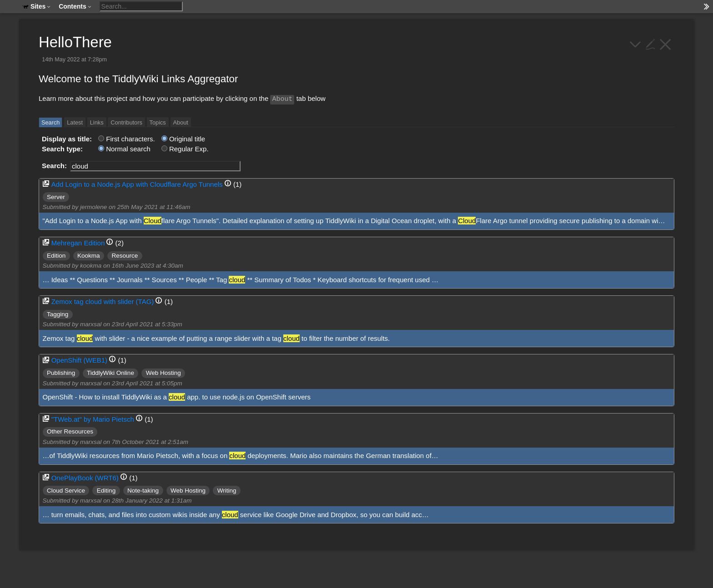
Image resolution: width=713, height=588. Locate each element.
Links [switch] (97, 122)
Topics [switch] (158, 122)
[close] (665, 43)
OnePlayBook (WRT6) (85, 478)
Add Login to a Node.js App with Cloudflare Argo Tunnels (137, 184)
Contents (75, 6)
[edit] (650, 43)
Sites (36, 6)
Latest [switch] (75, 122)
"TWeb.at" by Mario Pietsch (93, 419)
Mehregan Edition (78, 243)
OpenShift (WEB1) (79, 360)
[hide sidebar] (707, 7)
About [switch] (181, 122)
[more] (635, 43)
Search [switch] (50, 122)
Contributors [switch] (126, 122)
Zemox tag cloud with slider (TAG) (103, 301)
